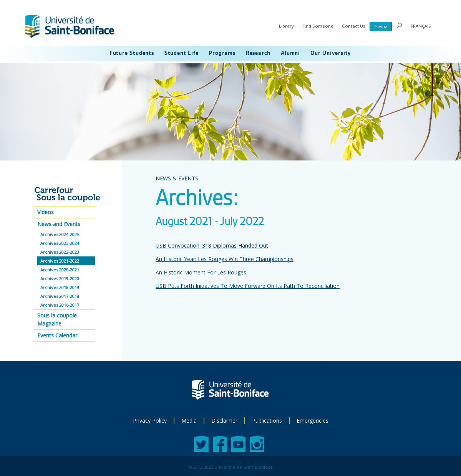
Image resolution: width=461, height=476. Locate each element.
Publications (267, 421)
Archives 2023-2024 (60, 243)
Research (258, 53)
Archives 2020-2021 (60, 270)
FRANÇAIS (421, 26)
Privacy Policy (150, 421)
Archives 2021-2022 (60, 261)
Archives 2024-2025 (60, 234)
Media (189, 421)
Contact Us (354, 26)
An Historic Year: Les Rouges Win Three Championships (225, 259)
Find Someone (318, 26)
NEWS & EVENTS (177, 178)
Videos (46, 212)
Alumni (290, 53)
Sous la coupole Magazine (57, 319)
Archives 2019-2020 (60, 278)
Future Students (132, 53)
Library (286, 26)
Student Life (182, 53)
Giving (381, 26)
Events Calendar (57, 335)
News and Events (59, 224)
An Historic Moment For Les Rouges (201, 272)
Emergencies (313, 421)
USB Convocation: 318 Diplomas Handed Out (212, 245)
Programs (222, 53)
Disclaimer (224, 421)
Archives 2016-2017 (60, 305)
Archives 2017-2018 (60, 296)
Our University (331, 53)
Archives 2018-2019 (60, 287)
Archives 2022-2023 (60, 252)
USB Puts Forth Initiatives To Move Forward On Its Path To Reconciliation (248, 286)
